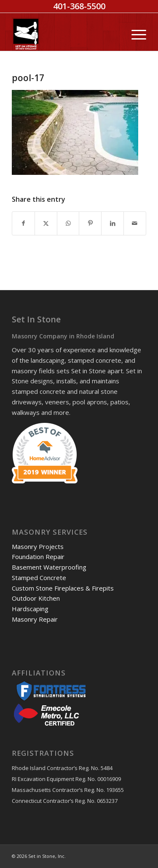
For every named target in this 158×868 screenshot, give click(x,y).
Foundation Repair (38, 557)
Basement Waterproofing (49, 567)
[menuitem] (135, 34)
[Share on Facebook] (23, 223)
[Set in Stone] (66, 34)
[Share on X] (46, 223)
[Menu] (135, 34)
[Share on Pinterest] (90, 223)
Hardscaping (30, 609)
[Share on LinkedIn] (112, 223)
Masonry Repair (35, 619)
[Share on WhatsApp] (68, 223)
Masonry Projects (38, 546)
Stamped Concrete (39, 578)
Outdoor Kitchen (36, 598)
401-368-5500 (79, 6)
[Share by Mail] (135, 223)
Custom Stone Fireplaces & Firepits (63, 588)
